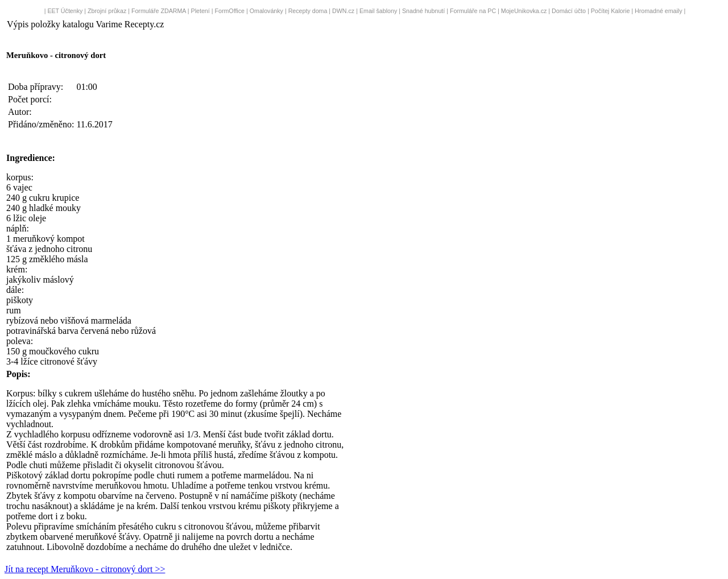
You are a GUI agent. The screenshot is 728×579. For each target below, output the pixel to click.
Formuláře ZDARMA (159, 11)
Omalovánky (266, 11)
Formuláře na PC (473, 11)
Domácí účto (569, 11)
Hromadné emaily (659, 11)
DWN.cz (343, 11)
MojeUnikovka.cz (524, 11)
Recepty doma (308, 11)
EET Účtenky (65, 11)
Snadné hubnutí (423, 11)
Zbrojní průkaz (107, 11)
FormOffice (229, 11)
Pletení (200, 11)
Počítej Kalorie (611, 11)
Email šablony (378, 11)
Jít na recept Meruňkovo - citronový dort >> (85, 569)
